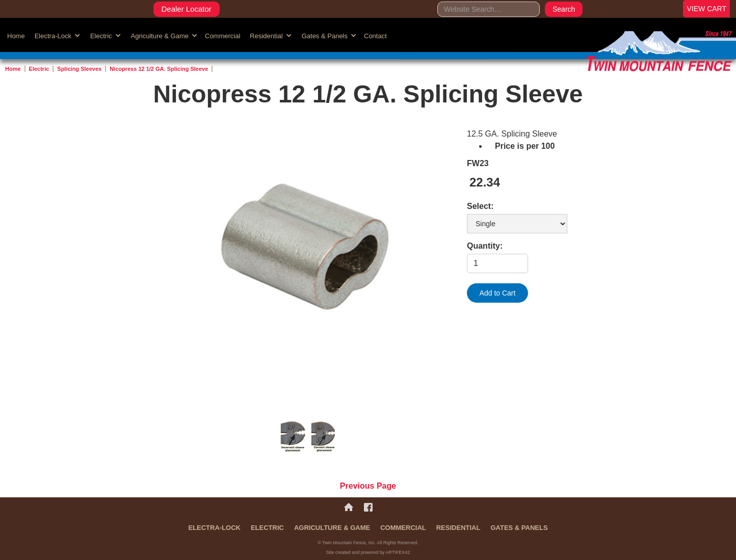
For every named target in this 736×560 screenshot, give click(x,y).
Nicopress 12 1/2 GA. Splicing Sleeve (159, 69)
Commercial (222, 36)
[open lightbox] (309, 259)
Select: (480, 206)
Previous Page (368, 486)
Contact (375, 36)
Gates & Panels (519, 528)
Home (16, 36)
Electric (39, 69)
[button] (56, 35)
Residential (458, 528)
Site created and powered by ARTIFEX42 (368, 552)
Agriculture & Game (332, 528)
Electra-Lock (214, 528)
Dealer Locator (186, 9)
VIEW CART (706, 9)
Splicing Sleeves (79, 69)
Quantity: (485, 246)
